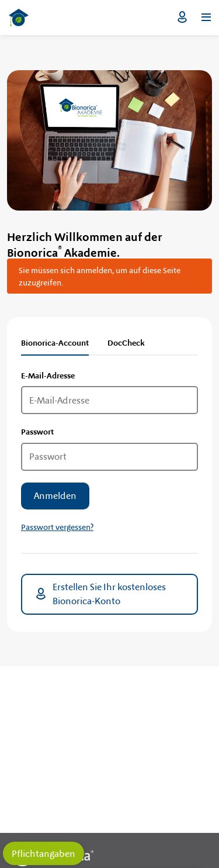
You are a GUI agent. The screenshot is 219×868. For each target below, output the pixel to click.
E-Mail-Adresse (48, 376)
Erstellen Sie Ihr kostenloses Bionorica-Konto (100, 594)
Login (182, 18)
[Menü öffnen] (206, 18)
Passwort (37, 432)
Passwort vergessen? (57, 527)
